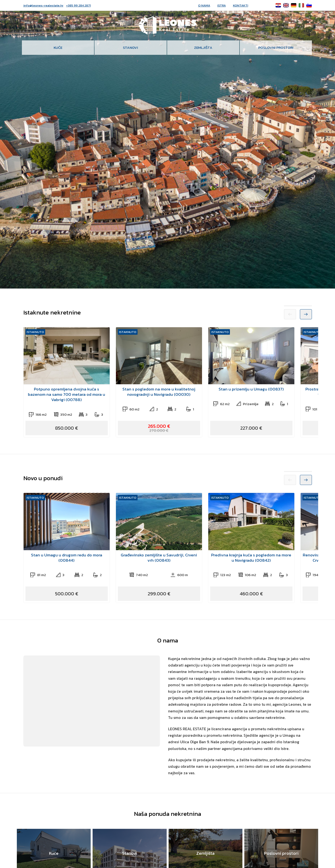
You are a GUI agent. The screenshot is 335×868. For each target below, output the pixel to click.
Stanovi (130, 47)
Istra (222, 5)
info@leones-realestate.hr (43, 5)
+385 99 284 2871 (79, 5)
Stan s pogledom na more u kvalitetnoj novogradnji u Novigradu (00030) (159, 392)
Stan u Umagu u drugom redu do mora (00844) (67, 558)
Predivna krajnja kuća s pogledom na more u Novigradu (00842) (251, 558)
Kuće (58, 47)
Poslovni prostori (276, 47)
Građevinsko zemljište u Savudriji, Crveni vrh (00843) (159, 558)
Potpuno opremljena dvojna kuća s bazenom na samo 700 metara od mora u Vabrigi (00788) (66, 394)
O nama (204, 5)
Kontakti (241, 5)
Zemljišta (203, 47)
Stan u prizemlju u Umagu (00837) (251, 389)
